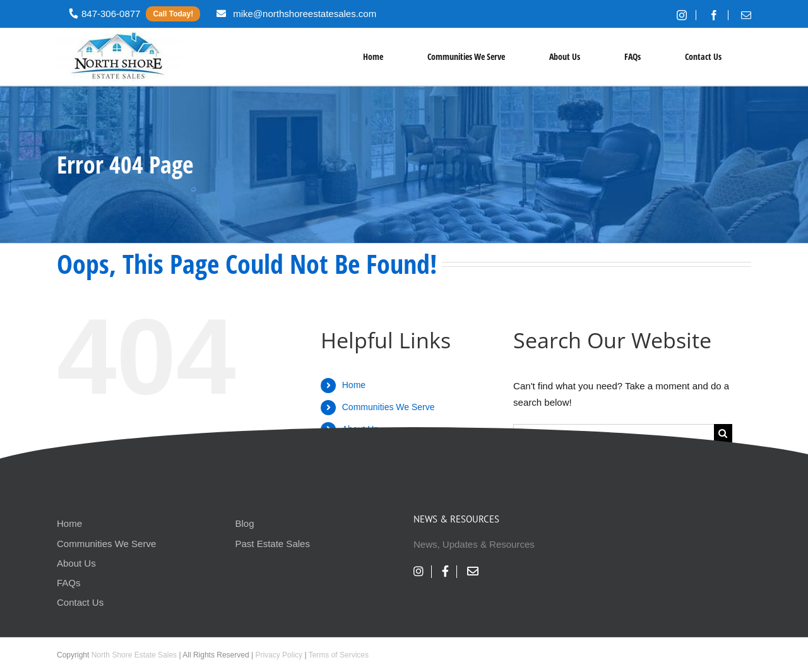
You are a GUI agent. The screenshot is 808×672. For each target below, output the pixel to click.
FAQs (69, 583)
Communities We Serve (389, 407)
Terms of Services (339, 655)
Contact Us (80, 602)
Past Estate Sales (273, 544)
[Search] (723, 433)
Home (354, 385)
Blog (245, 523)
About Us (76, 563)
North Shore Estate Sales (134, 655)
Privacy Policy (279, 655)
